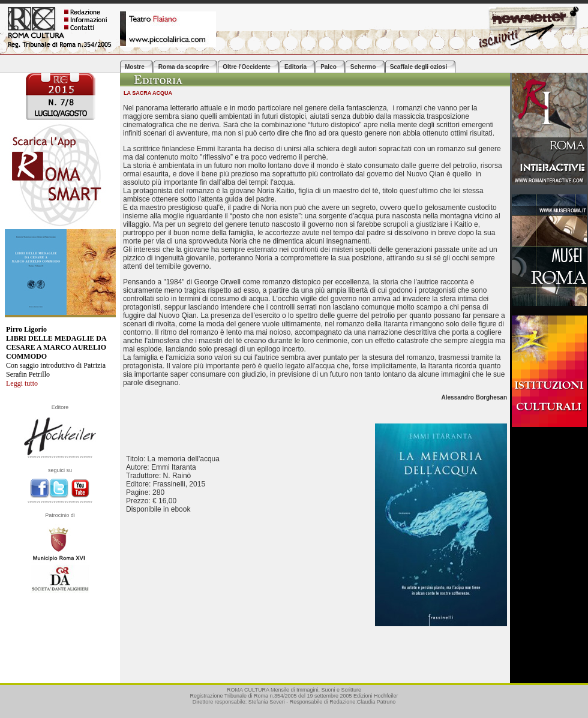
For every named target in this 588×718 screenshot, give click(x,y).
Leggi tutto (22, 383)
